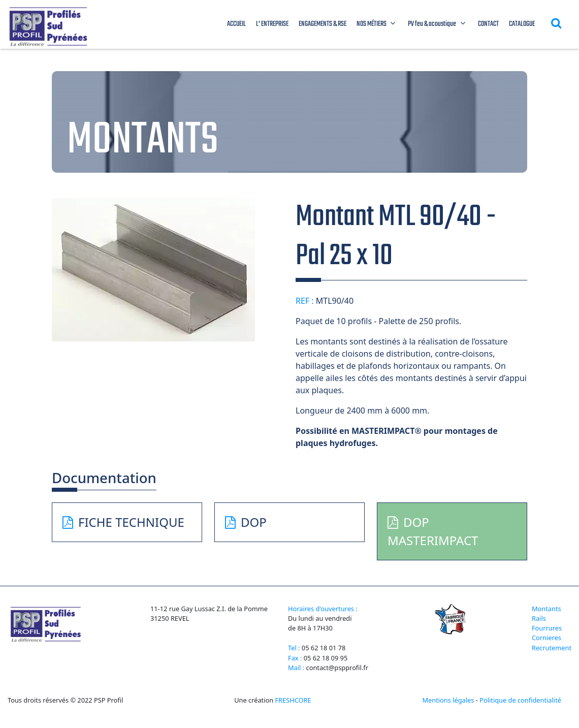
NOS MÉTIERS (377, 24)
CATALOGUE (522, 24)
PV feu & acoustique (438, 24)
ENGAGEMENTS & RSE (323, 24)
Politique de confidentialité (520, 700)
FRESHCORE (293, 700)
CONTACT (488, 24)
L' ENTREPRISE (272, 24)
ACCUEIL (236, 24)
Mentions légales (448, 700)
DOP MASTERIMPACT (433, 531)
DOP (246, 522)
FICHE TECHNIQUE (123, 522)
